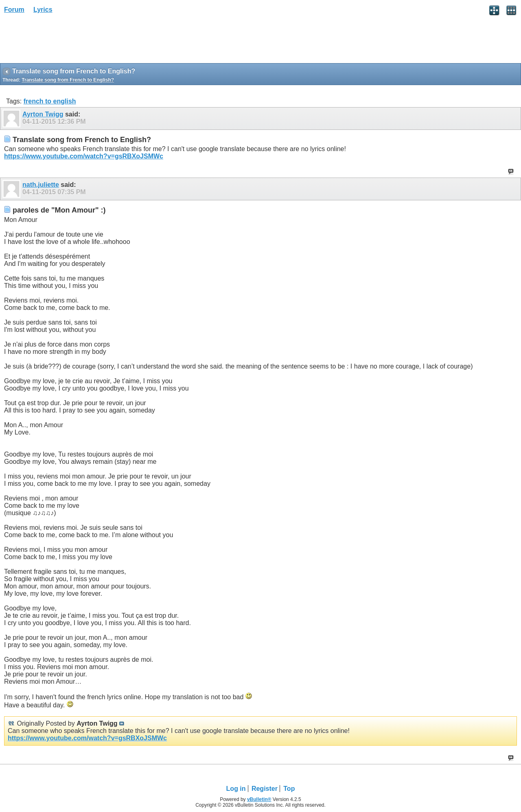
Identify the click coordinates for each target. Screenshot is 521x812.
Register (265, 789)
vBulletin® (259, 799)
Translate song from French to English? (68, 80)
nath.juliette (41, 185)
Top (289, 789)
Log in (236, 789)
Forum (14, 10)
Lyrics (43, 10)
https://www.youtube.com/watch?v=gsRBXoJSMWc (84, 156)
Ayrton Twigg (43, 114)
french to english (50, 101)
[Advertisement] (65, 41)
